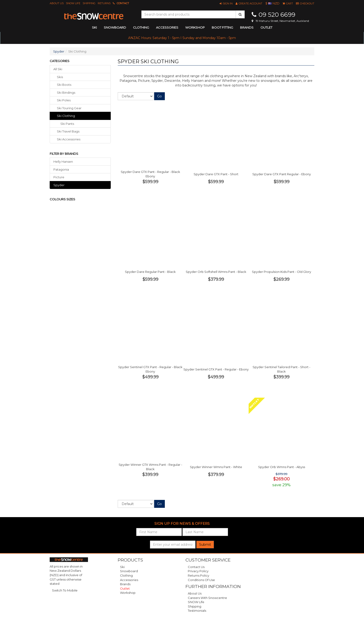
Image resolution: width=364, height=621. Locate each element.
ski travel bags (68, 131)
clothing (141, 27)
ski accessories (69, 139)
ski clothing (66, 116)
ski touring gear (69, 108)
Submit (205, 545)
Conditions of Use (201, 580)
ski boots (64, 85)
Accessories (129, 580)
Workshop (195, 27)
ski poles (64, 100)
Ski (122, 567)
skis (60, 77)
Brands (247, 27)
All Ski (58, 69)
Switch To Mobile (65, 590)
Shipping (89, 3)
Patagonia (61, 169)
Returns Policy (198, 575)
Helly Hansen (63, 162)
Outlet (266, 27)
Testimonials (197, 611)
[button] (226, 3)
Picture (59, 177)
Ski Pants (67, 124)
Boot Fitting (222, 27)
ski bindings (66, 92)
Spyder (59, 51)
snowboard (115, 27)
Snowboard (129, 571)
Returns (104, 3)
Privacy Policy (198, 571)
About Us (57, 3)
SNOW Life (73, 3)
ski (94, 27)
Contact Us (196, 567)
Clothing (126, 575)
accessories (167, 27)
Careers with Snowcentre (207, 598)
